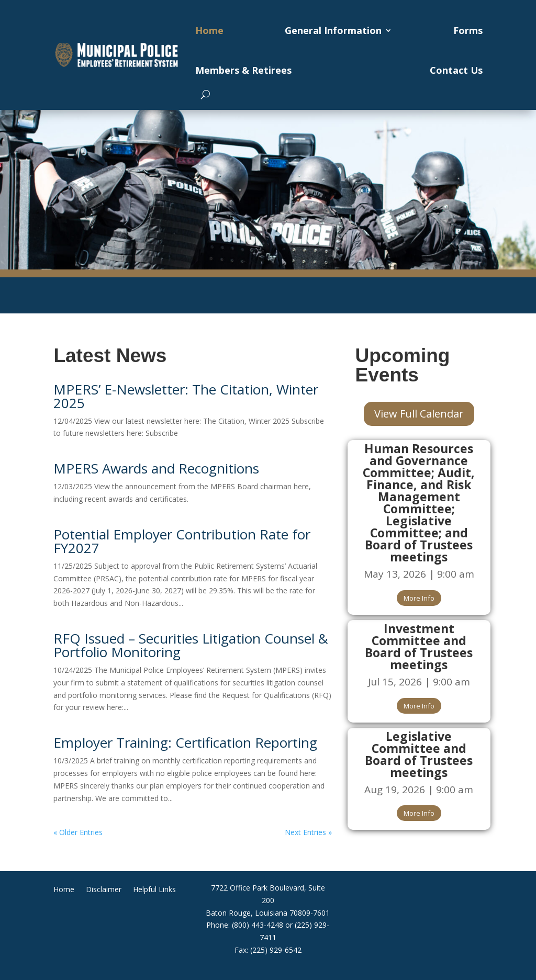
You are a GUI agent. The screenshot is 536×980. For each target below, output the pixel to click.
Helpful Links (154, 890)
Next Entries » (308, 832)
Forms (468, 30)
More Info (419, 598)
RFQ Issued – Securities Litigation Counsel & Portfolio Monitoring (191, 645)
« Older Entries (78, 832)
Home (209, 30)
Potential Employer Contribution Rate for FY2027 (182, 541)
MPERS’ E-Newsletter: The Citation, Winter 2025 (186, 396)
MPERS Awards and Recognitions (156, 468)
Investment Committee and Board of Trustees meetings (419, 646)
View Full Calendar (419, 414)
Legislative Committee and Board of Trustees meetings (419, 754)
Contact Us (456, 70)
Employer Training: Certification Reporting (185, 742)
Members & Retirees (243, 70)
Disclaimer (104, 890)
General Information (333, 30)
